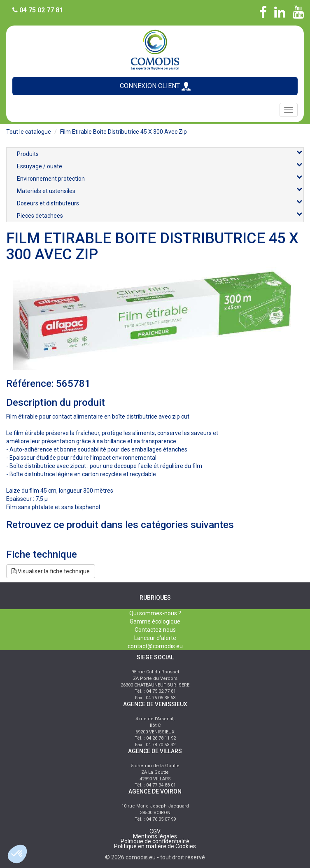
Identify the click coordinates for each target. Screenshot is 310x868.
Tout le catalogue (29, 132)
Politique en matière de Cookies (155, 846)
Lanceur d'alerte (155, 638)
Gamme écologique (155, 621)
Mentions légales (155, 836)
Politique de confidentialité (155, 841)
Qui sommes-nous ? (155, 613)
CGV (155, 831)
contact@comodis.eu (155, 646)
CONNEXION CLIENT (155, 86)
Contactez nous (155, 630)
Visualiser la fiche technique (51, 571)
